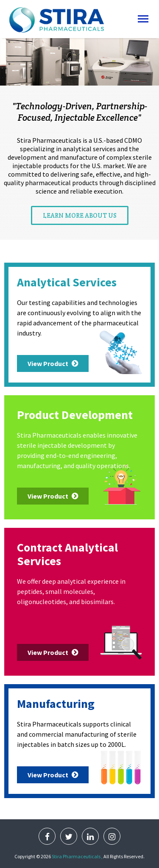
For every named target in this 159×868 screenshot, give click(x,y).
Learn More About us (80, 215)
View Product (53, 363)
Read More (79, 76)
